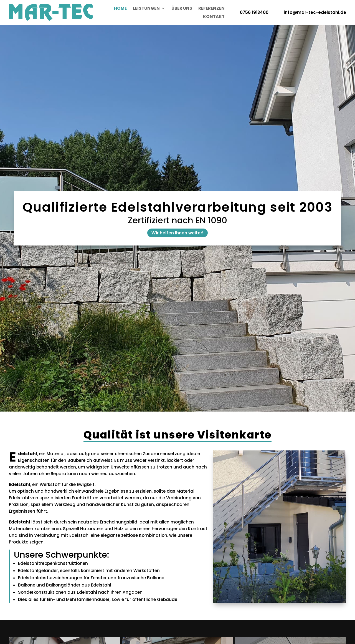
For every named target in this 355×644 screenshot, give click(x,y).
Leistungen (146, 9)
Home (120, 9)
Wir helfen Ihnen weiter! (177, 233)
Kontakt (214, 17)
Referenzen (211, 9)
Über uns (182, 9)
